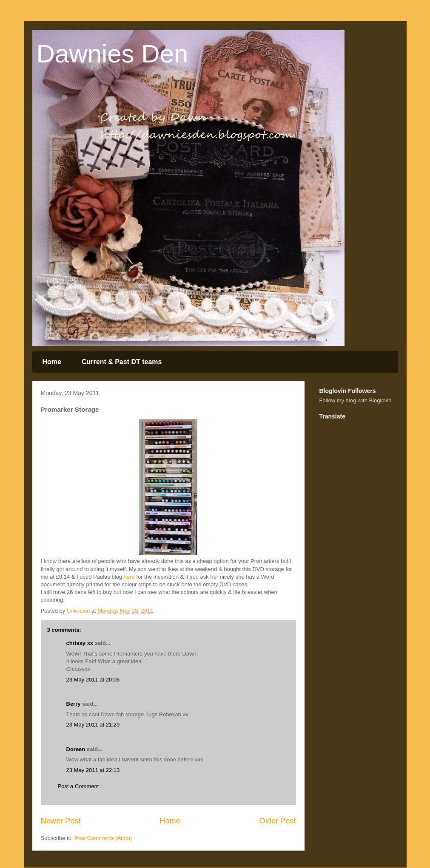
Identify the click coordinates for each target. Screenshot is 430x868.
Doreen (76, 749)
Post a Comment (78, 786)
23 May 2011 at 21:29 (93, 725)
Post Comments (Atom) (103, 838)
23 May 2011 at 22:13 (93, 770)
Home (52, 362)
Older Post (278, 821)
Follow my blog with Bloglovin (356, 400)
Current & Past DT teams (122, 362)
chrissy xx (80, 643)
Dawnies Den (112, 54)
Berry (74, 704)
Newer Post (61, 821)
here (129, 577)
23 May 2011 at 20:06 (93, 680)
